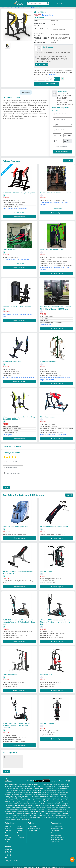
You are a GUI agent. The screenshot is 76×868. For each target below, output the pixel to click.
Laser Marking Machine (25, 783)
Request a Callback (46, 83)
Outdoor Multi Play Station (49, 783)
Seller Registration (56, 825)
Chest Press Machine (30, 7)
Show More (68, 160)
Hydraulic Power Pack (23, 797)
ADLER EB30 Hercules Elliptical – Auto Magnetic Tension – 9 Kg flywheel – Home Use (56, 621)
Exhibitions (8, 838)
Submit (6, 486)
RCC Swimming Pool (19, 812)
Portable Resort (37, 791)
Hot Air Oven (53, 795)
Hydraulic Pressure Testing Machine (38, 801)
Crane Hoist (56, 799)
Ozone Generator (60, 814)
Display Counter (39, 787)
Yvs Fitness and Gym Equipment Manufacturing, (18, 377)
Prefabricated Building (43, 793)
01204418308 (9, 848)
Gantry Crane (48, 799)
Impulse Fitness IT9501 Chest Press (17, 306)
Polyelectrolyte (26, 818)
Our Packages (55, 830)
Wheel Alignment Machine (55, 808)
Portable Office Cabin (30, 793)
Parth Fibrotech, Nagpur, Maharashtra (15, 208)
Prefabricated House (11, 795)
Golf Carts (11, 814)
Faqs (6, 841)
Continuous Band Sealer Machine (14, 807)
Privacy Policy (32, 830)
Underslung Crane (38, 799)
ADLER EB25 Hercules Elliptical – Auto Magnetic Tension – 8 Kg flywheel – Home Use (19, 621)
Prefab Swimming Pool (41, 810)
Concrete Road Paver (30, 816)
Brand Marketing (56, 834)
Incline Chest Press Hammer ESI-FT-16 (55, 192)
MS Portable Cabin (48, 791)
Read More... (53, 74)
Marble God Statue (33, 803)
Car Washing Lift (33, 808)
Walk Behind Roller (63, 783)
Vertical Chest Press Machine (51, 249)
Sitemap (7, 827)
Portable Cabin (37, 783)
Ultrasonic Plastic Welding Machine (45, 805)
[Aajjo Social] (59, 780)
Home (3, 7)
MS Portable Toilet (26, 791)
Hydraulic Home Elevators (52, 787)
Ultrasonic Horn (18, 805)
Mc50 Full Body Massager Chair (15, 526)
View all (69, 494)
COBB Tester (9, 801)
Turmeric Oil (62, 816)
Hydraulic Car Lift (16, 789)
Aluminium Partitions (49, 785)
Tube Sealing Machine (21, 785)
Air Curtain (42, 803)
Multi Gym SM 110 (10, 674)
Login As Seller (55, 841)
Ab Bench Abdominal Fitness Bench (54, 526)
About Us (8, 825)
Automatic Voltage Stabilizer (24, 799)
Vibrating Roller (9, 785)
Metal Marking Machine (20, 803)
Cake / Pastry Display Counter (58, 801)
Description (26, 91)
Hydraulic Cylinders (10, 797)
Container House (34, 795)
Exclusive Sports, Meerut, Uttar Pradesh (53, 433)
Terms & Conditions (34, 827)
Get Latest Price (47, 14)
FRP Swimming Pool (54, 810)
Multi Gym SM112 (47, 722)
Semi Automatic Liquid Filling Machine (56, 807)
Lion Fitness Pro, (46, 324)
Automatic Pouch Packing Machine (35, 807)
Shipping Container (23, 795)
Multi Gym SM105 (47, 674)
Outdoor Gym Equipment (50, 812)
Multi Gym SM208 (47, 570)
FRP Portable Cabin (60, 791)
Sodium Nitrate (41, 816)
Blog (6, 834)
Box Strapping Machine (12, 787)
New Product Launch (57, 836)
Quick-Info (8, 836)
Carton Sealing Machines (26, 787)
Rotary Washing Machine (54, 797)
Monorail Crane (65, 799)
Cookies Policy (33, 825)
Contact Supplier (42, 63)
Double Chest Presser (49, 361)
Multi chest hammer (48, 416)
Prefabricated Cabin (17, 793)
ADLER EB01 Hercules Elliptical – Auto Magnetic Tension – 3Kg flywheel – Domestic (18, 724)
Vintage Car (18, 814)
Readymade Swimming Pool (34, 812)
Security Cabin (52, 789)
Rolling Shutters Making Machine (18, 808)
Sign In (59, 3)
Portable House (61, 789)
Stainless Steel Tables (63, 785)
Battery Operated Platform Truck (32, 814)
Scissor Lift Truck (26, 789)
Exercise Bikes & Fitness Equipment (15, 7)
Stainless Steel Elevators (39, 789)
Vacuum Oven (44, 795)
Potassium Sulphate (52, 816)
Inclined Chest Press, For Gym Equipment (19, 192)
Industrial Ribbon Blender (35, 785)
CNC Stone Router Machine (38, 797)
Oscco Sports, (7, 434)
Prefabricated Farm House (12, 791)
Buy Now (57, 78)
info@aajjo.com (10, 854)
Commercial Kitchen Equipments (56, 803)
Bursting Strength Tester (20, 801)
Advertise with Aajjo (57, 827)
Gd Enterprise (48, 46)
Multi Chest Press (10, 249)
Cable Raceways (29, 805)
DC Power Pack (62, 795)
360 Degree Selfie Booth (16, 816)
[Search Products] (28, 3)
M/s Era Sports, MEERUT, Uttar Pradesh (16, 259)
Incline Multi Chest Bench (13, 361)
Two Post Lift (43, 808)
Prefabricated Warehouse (58, 793)
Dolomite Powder (16, 818)
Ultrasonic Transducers (62, 805)
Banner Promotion (56, 832)
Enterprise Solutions (57, 838)
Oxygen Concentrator (48, 814)
